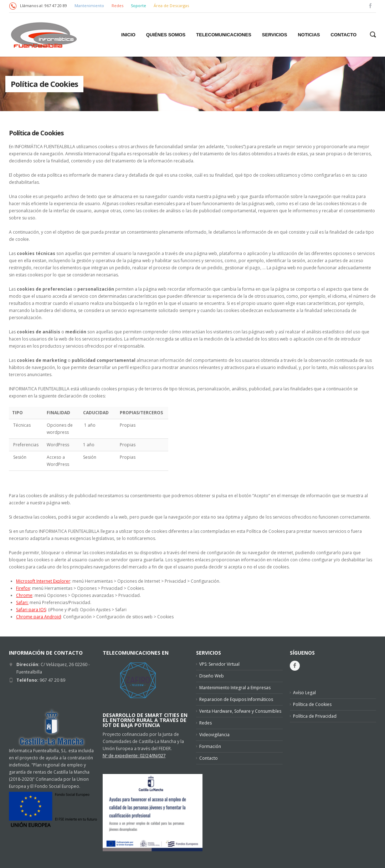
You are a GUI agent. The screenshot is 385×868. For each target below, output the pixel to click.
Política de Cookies (36, 133)
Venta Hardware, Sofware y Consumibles (240, 711)
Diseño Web (212, 676)
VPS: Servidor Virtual (219, 664)
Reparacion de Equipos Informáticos (236, 699)
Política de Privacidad (315, 716)
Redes (118, 6)
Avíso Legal (304, 693)
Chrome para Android (38, 617)
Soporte (139, 6)
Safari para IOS (31, 610)
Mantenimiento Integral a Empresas (235, 688)
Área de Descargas (171, 6)
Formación (210, 746)
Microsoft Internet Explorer (43, 581)
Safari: (22, 602)
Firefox (23, 588)
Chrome (24, 595)
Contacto (209, 758)
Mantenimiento (89, 6)
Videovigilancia (214, 735)
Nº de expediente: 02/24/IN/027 (134, 756)
